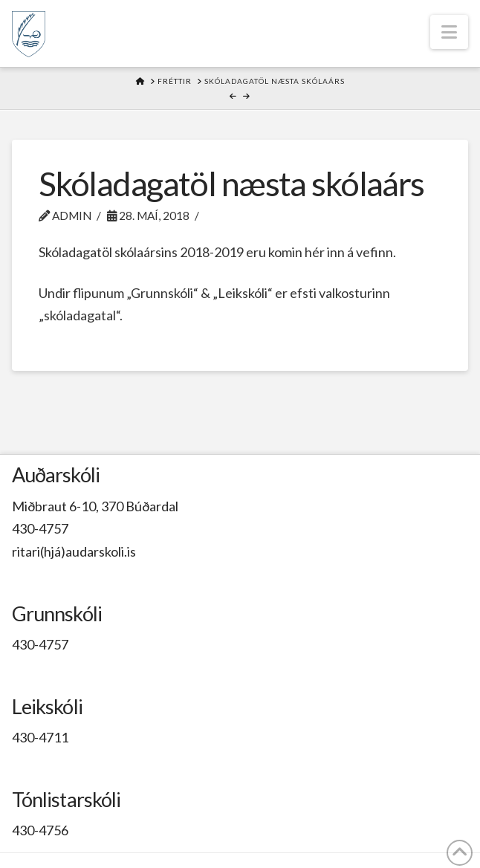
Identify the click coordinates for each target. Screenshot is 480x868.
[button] (449, 32)
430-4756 (40, 830)
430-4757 (40, 528)
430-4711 (40, 737)
